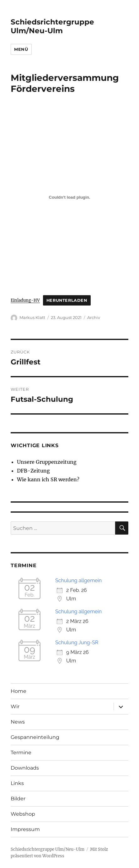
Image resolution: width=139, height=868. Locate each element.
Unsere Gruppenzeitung (47, 462)
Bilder (18, 799)
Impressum (25, 829)
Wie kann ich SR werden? (48, 479)
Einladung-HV (25, 300)
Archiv (94, 317)
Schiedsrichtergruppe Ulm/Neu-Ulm (52, 26)
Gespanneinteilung (35, 737)
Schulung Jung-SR (77, 643)
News (18, 722)
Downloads (25, 768)
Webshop (23, 814)
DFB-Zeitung (33, 471)
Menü (21, 49)
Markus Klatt (32, 317)
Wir (15, 706)
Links (17, 783)
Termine (21, 753)
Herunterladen (67, 300)
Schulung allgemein (78, 580)
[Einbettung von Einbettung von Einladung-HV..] (69, 197)
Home (19, 691)
